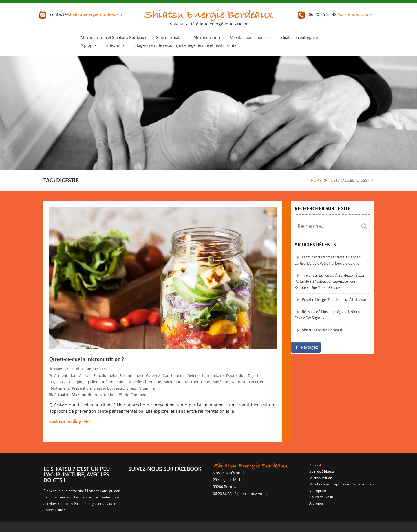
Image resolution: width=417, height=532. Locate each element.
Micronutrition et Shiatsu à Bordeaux (113, 38)
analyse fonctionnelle (98, 375)
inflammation (114, 382)
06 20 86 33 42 (335, 14)
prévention (81, 388)
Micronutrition (207, 38)
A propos (88, 46)
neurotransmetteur (249, 382)
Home (316, 180)
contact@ (81, 14)
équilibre (92, 382)
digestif (254, 375)
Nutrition (108, 395)
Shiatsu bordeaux (109, 388)
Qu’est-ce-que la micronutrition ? (86, 359)
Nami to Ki (63, 369)
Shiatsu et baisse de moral (322, 330)
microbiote (173, 382)
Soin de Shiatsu (170, 38)
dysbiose (59, 382)
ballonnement (131, 375)
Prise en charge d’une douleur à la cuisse (334, 300)
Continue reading (65, 422)
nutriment (60, 388)
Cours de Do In (321, 497)
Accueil (315, 465)
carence (153, 375)
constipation (174, 375)
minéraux (221, 382)
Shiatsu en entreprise (299, 38)
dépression (236, 375)
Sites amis (115, 46)
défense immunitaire (205, 375)
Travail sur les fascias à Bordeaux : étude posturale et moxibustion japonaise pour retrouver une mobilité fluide (329, 281)
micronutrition (84, 395)
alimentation (65, 375)
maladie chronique (145, 382)
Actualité (62, 395)
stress (131, 388)
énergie (76, 382)
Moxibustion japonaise (250, 38)
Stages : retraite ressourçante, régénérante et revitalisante (185, 46)
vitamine (147, 388)
